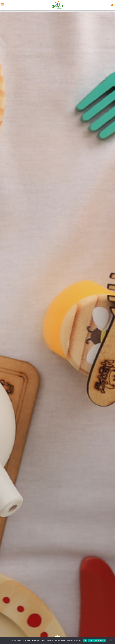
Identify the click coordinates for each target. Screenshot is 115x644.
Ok (85, 640)
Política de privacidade (97, 640)
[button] (112, 5)
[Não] (111, 640)
